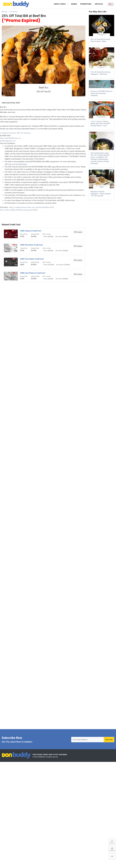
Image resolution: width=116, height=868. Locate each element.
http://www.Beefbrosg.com (10, 138)
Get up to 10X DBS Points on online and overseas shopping (102, 93)
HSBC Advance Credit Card (31, 231)
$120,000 (51, 265)
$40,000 (65, 237)
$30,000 (51, 237)
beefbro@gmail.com (8, 141)
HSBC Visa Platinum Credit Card (33, 273)
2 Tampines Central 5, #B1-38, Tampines (15, 133)
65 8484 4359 (5, 136)
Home (5, 12)
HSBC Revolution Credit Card (31, 245)
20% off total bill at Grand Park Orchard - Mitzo (100, 40)
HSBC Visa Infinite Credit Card (32, 259)
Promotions (14, 12)
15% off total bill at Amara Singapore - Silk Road (101, 73)
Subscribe (109, 740)
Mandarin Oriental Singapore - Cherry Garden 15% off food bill (101, 194)
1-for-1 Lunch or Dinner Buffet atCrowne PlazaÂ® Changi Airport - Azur (100, 124)
